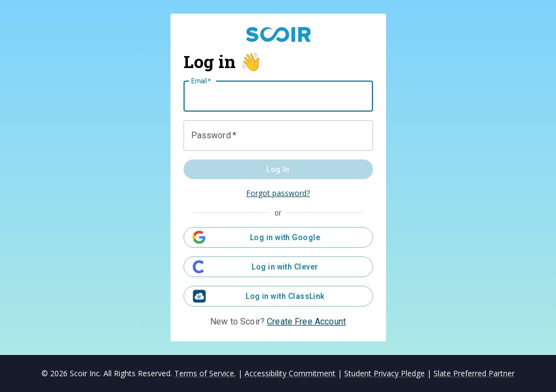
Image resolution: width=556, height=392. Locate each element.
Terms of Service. (205, 373)
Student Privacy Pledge (384, 373)
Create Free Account (306, 321)
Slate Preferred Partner (474, 373)
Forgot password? (278, 193)
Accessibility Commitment (290, 373)
